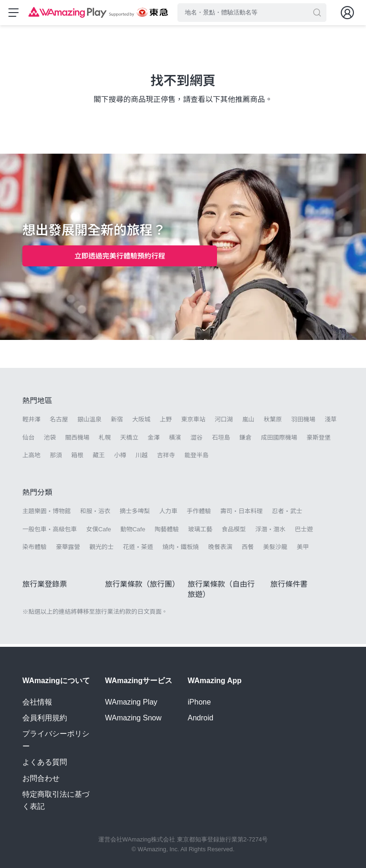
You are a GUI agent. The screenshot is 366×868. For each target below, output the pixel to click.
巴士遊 (304, 532)
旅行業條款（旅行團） (142, 587)
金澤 (154, 440)
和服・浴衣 (95, 514)
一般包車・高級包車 (50, 532)
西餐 (248, 550)
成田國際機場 (279, 440)
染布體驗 (34, 550)
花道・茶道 (138, 550)
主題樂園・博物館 (47, 514)
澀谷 (197, 440)
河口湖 (224, 423)
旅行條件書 (289, 587)
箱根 (77, 458)
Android (200, 718)
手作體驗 (199, 514)
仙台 (28, 440)
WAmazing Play (131, 702)
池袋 (50, 440)
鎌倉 (245, 440)
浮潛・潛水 (270, 532)
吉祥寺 (166, 458)
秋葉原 (273, 423)
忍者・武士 (287, 514)
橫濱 (175, 440)
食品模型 (234, 532)
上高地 (31, 458)
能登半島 (197, 458)
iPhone (199, 702)
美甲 (303, 550)
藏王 (99, 458)
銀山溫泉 (89, 423)
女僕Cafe (98, 532)
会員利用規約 (45, 718)
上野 (166, 423)
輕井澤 (31, 423)
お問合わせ (41, 778)
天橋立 (129, 440)
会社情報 (37, 702)
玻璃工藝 (200, 532)
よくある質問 (45, 762)
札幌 (105, 440)
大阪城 (141, 423)
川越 (142, 458)
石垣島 (221, 440)
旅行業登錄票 (45, 587)
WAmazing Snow (133, 718)
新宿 (117, 423)
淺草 (331, 423)
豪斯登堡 (319, 440)
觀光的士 (102, 550)
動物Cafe (132, 532)
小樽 (120, 458)
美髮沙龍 (275, 550)
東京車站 (193, 423)
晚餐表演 (220, 550)
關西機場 (77, 440)
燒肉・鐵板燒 (181, 550)
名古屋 (59, 423)
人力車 (168, 514)
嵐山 (248, 423)
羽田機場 (303, 423)
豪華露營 (68, 550)
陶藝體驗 (167, 532)
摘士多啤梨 (135, 514)
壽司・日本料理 (241, 514)
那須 (56, 458)
